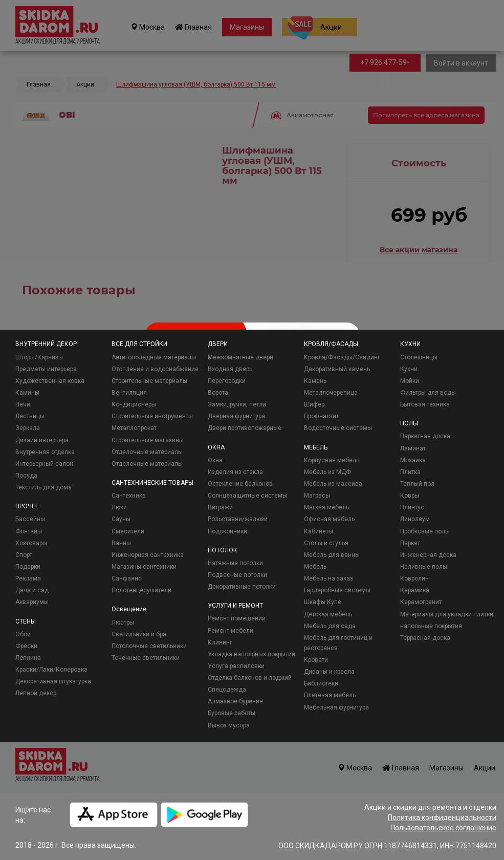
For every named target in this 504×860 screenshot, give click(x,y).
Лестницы (30, 416)
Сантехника (129, 496)
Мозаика (413, 460)
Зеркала (28, 428)
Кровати (316, 660)
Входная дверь (230, 369)
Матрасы (317, 496)
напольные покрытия (431, 626)
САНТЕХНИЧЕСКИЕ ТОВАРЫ (152, 483)
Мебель (315, 567)
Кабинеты (319, 531)
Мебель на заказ (328, 578)
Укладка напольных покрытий (251, 654)
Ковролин (414, 578)
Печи (23, 404)
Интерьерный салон (44, 464)
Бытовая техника (425, 404)
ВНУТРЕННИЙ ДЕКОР (46, 344)
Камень (315, 381)
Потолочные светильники (149, 646)
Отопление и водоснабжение (155, 369)
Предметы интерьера (46, 369)
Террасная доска (425, 638)
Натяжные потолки (235, 563)
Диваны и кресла (329, 672)
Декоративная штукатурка (53, 681)
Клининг (220, 642)
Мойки (410, 381)
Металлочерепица (331, 393)
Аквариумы (32, 602)
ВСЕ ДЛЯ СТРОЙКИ (139, 344)
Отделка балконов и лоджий (250, 678)
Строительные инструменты (152, 416)
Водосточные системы (338, 428)
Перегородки (227, 381)
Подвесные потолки (237, 575)
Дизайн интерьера (42, 440)
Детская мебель (328, 614)
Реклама (28, 578)
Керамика (415, 590)
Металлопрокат (134, 428)
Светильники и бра (139, 634)
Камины (27, 393)
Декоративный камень (337, 369)
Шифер (314, 404)
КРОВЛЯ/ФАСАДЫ (331, 344)
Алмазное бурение (235, 701)
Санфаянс (127, 578)
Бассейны (30, 519)
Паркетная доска (425, 436)
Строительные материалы (149, 381)
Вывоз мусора (229, 725)
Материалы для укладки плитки (447, 614)
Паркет (410, 543)
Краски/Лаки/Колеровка (51, 670)
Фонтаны (29, 531)
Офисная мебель (329, 519)
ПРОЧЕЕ (27, 506)
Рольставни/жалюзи (238, 519)
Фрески (26, 646)
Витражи (220, 507)
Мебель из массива (333, 484)
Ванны (121, 543)
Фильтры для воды (428, 393)
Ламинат (413, 448)
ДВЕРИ (218, 344)
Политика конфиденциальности (442, 818)
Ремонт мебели (231, 631)
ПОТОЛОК (223, 550)
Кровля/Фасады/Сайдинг (342, 357)
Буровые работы (232, 713)
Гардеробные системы (337, 590)
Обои (23, 634)
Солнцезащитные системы (247, 496)
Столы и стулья (326, 543)
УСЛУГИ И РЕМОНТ (235, 606)
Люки (119, 507)
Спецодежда (227, 690)
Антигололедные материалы (154, 357)
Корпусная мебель (332, 460)
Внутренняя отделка (45, 452)
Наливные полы (424, 567)
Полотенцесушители (141, 590)
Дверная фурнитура (236, 416)
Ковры (410, 496)
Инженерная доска (428, 555)
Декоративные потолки (242, 587)
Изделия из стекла (235, 472)
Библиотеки (321, 683)
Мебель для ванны (332, 555)
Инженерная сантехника (148, 555)
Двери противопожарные (245, 428)
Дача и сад (32, 590)
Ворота (218, 393)
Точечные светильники (146, 658)
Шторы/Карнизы (39, 357)
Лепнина (28, 658)
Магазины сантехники (144, 567)
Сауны (121, 519)
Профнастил (322, 416)
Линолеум (415, 519)
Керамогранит (421, 602)
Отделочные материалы (147, 452)
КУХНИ (410, 344)
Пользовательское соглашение (443, 828)
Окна (215, 460)
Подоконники (227, 531)
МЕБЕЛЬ (316, 447)
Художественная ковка (50, 381)
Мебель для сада (330, 626)
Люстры (123, 622)
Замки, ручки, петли (237, 404)
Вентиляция (129, 393)
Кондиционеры (134, 404)
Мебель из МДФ (327, 472)
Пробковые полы (425, 531)
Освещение (129, 609)
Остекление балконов (240, 484)
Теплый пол (417, 484)
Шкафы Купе (323, 602)
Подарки (28, 567)
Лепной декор (36, 693)
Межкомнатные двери (240, 357)
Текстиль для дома (43, 487)
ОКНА (216, 447)
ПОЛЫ (409, 423)
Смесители (128, 531)
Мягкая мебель (326, 507)
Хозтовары (31, 543)
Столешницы (419, 357)
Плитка (410, 472)
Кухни (409, 369)
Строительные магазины (148, 440)
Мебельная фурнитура (336, 707)
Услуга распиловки (236, 666)
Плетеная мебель (330, 695)
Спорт (24, 555)
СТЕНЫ (26, 621)
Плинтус (412, 507)
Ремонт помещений (237, 618)
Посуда (26, 476)
